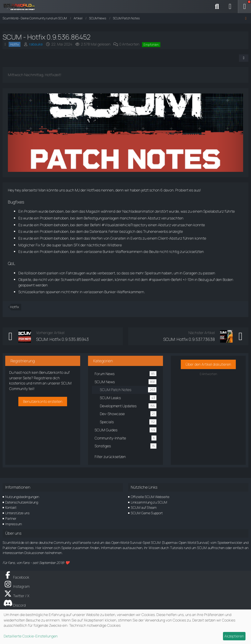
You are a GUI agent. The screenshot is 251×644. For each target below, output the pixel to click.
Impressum (14, 524)
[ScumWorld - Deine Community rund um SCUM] (21, 7)
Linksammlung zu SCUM (149, 502)
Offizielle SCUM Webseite (150, 497)
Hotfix (15, 307)
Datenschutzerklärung (22, 502)
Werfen (97, 238)
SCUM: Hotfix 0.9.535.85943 (62, 339)
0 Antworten (129, 44)
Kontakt (11, 507)
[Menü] (244, 7)
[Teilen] (244, 58)
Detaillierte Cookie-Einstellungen (31, 636)
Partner (11, 518)
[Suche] (217, 7)
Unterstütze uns (17, 513)
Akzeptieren (234, 636)
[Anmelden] (230, 7)
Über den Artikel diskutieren (208, 364)
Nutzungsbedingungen (22, 497)
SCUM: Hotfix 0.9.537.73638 (189, 339)
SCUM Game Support (147, 513)
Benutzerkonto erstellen (43, 401)
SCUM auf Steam (144, 507)
